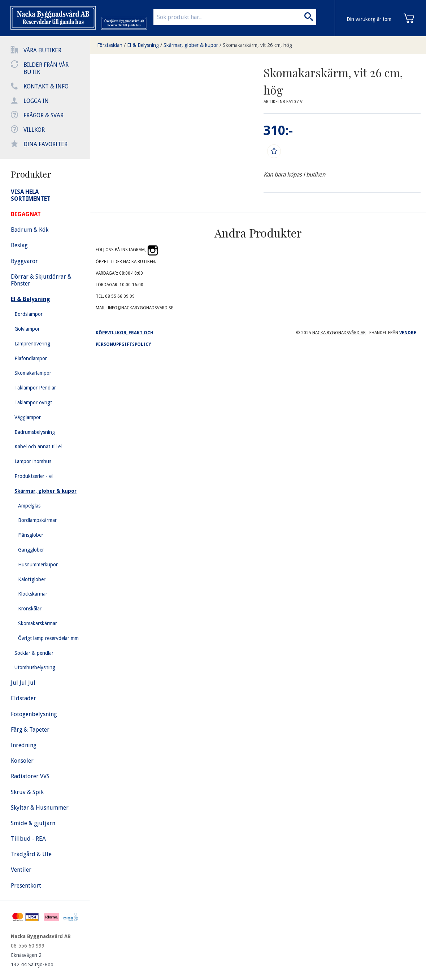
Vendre (408, 333)
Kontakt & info (46, 86)
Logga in (36, 101)
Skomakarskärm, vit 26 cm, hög (257, 45)
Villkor (34, 130)
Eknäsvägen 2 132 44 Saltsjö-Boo (32, 960)
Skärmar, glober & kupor (191, 45)
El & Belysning (143, 45)
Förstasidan (110, 45)
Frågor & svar (44, 115)
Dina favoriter (45, 144)
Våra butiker (42, 50)
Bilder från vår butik (46, 68)
